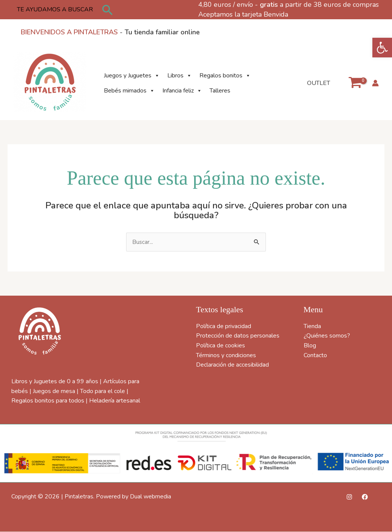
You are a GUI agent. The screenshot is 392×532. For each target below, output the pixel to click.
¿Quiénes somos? (327, 336)
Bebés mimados (129, 91)
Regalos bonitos (225, 76)
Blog (310, 346)
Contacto (315, 356)
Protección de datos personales (238, 336)
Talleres (220, 91)
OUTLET (320, 83)
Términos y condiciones (226, 356)
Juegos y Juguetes (132, 76)
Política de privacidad (224, 327)
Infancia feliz (182, 91)
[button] (382, 48)
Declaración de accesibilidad (232, 365)
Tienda (312, 327)
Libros (180, 76)
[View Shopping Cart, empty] (355, 83)
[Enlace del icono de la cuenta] (375, 83)
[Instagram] (349, 497)
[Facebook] (365, 497)
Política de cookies (221, 346)
